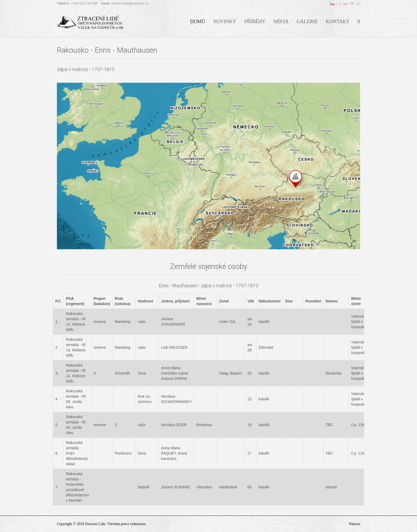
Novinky (225, 21)
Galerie (307, 21)
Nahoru (355, 524)
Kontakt (338, 21)
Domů (198, 21)
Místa (281, 21)
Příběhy (255, 21)
